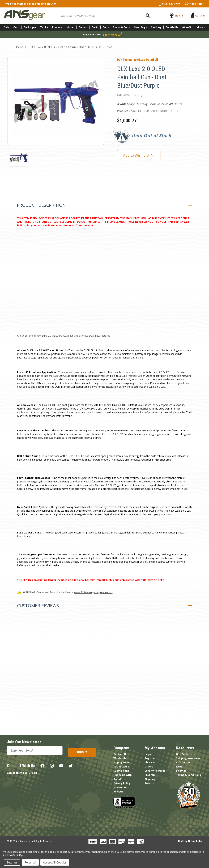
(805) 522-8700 (171, 4)
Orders (149, 767)
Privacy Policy (122, 783)
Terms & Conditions (188, 775)
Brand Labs (195, 841)
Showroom (120, 787)
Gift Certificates (186, 754)
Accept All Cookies (55, 862)
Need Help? (197, 4)
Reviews (119, 792)
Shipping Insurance (188, 758)
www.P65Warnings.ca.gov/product (93, 592)
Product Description (41, 205)
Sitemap (181, 771)
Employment (121, 762)
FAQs (179, 767)
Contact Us (120, 754)
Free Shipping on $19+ (43, 4)
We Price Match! (16, 4)
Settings (12, 862)
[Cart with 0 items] (200, 16)
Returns (150, 783)
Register (150, 758)
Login (148, 754)
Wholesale (120, 758)
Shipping (150, 779)
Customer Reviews (38, 606)
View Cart (151, 762)
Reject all (30, 862)
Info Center (183, 762)
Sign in (179, 16)
